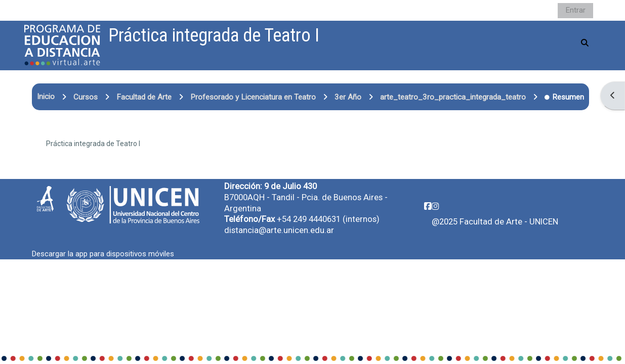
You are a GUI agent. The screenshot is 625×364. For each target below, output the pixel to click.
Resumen (565, 97)
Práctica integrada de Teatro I (93, 144)
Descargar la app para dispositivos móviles (103, 254)
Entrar (575, 10)
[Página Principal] (62, 45)
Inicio (46, 97)
